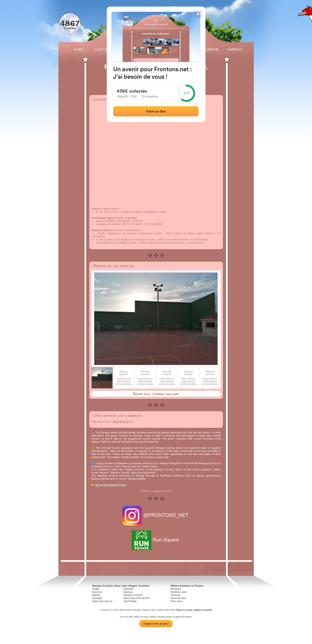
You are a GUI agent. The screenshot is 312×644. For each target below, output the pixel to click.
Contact (234, 49)
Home (79, 49)
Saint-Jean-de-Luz (102, 601)
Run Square (156, 540)
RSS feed (170, 610)
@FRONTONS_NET (156, 515)
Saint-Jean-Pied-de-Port (137, 598)
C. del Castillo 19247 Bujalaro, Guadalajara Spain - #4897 (130, 239)
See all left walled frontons (111, 485)
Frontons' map (148, 610)
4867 (70, 23)
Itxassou (128, 592)
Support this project (156, 624)
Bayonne (97, 592)
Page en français (184, 610)
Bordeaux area (179, 592)
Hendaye (97, 598)
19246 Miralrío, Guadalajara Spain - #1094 (121, 243)
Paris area (176, 601)
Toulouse (175, 595)
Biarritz (96, 595)
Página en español (203, 610)
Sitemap (137, 610)
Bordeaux (176, 589)
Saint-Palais (130, 601)
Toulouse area (178, 598)
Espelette (129, 589)
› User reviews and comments (117, 415)
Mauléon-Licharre (133, 595)
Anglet (96, 589)
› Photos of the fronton (113, 266)
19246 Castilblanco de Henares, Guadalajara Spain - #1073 (135, 233)
